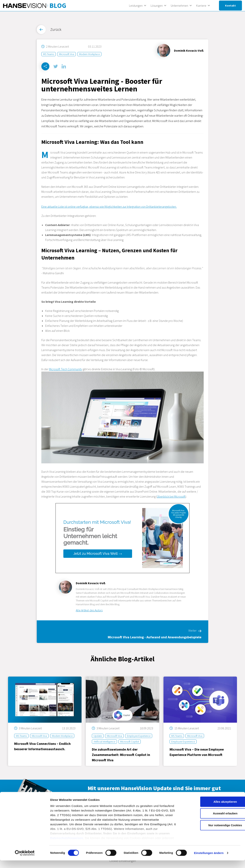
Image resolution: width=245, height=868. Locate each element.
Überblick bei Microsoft (171, 497)
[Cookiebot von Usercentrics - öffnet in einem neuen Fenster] (25, 861)
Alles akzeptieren (213, 809)
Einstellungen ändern (209, 860)
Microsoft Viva (67, 54)
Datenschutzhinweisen (67, 846)
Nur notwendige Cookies (213, 833)
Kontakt (230, 6)
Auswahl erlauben (213, 821)
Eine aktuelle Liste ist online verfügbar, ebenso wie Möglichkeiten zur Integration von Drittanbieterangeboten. (109, 207)
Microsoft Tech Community (66, 369)
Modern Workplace (89, 54)
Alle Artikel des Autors (89, 610)
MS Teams (49, 54)
